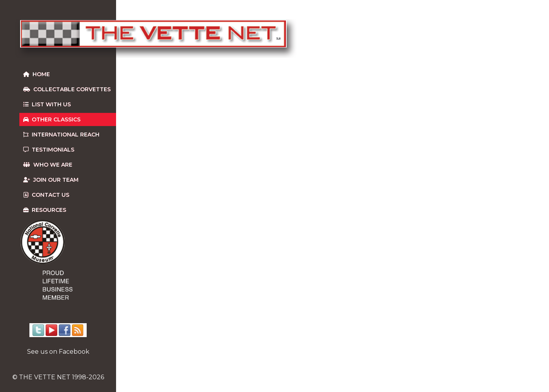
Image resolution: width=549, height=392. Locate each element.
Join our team (51, 180)
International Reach (61, 135)
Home (37, 74)
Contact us (46, 195)
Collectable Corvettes (67, 89)
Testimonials (49, 150)
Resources (45, 210)
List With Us (47, 104)
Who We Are (48, 165)
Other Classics (52, 119)
